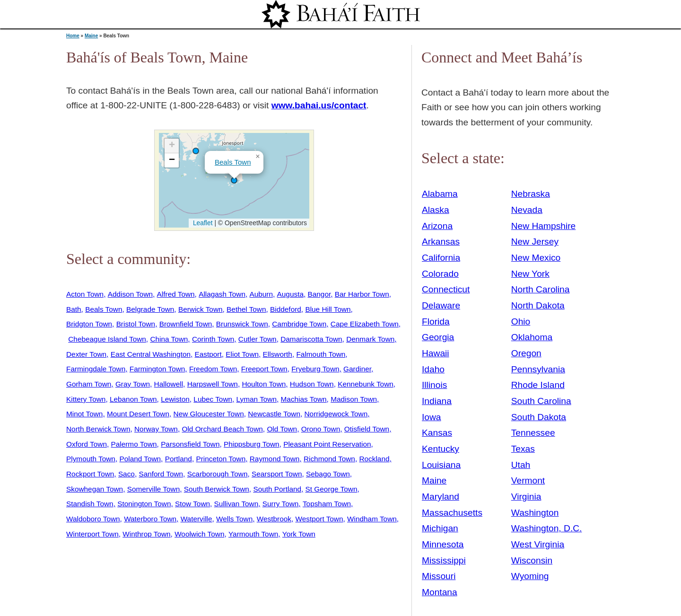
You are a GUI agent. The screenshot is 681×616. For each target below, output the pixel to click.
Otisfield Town (367, 429)
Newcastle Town (274, 414)
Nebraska (531, 194)
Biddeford (286, 309)
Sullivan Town (236, 504)
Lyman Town (257, 399)
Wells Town (234, 519)
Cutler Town (258, 339)
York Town (299, 534)
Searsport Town (277, 474)
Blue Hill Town (328, 309)
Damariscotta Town (311, 339)
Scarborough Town (218, 474)
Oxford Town (87, 444)
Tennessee (533, 433)
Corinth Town (213, 339)
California (441, 258)
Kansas (437, 433)
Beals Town (233, 162)
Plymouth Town (91, 459)
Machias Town (304, 399)
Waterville (196, 519)
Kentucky (441, 449)
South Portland (277, 489)
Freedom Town (213, 369)
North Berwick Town (98, 429)
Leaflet (202, 223)
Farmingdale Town (96, 369)
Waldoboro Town (93, 519)
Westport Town (319, 519)
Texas (523, 449)
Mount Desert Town (138, 414)
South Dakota (539, 417)
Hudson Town (312, 384)
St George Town (332, 489)
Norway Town (156, 429)
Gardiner (357, 369)
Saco (127, 474)
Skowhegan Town (95, 489)
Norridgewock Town (336, 414)
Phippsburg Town (252, 444)
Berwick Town (201, 309)
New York (530, 274)
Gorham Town (89, 384)
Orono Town (321, 429)
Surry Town (281, 504)
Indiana (437, 401)
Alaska (436, 210)
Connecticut (446, 289)
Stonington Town (144, 504)
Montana (440, 592)
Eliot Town (242, 354)
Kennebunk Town (366, 384)
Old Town (282, 429)
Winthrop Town (146, 534)
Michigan (440, 528)
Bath (74, 309)
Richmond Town (329, 459)
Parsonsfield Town (190, 444)
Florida (436, 321)
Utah (521, 465)
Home (73, 36)
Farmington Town (157, 369)
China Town (169, 339)
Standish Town (90, 504)
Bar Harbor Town (362, 294)
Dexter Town (86, 354)
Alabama (440, 194)
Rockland (374, 459)
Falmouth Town (321, 354)
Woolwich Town (199, 534)
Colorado (440, 274)
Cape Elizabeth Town (365, 324)
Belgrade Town (150, 309)
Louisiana (441, 465)
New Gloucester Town (209, 414)
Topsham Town (327, 504)
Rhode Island (538, 385)
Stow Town (192, 504)
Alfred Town (176, 294)
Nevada (527, 210)
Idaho (433, 369)
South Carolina (541, 401)
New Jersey (535, 242)
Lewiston (175, 399)
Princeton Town (221, 459)
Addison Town (130, 294)
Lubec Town (213, 399)
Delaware (441, 305)
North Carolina (541, 289)
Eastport (208, 354)
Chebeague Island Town (107, 339)
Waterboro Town (150, 519)
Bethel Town (246, 309)
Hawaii (436, 353)
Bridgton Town (89, 324)
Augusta (290, 294)
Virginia (526, 497)
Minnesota (443, 544)
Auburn (261, 294)
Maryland (441, 497)
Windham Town (372, 519)
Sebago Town (328, 474)
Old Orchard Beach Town (222, 429)
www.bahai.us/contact (319, 105)
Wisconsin (532, 560)
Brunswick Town (242, 324)
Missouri (439, 576)
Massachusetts (452, 513)
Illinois (434, 385)
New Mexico (536, 258)
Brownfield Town (186, 324)
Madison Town (354, 399)
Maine (91, 36)
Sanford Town (161, 474)
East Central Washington (151, 354)
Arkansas (441, 242)
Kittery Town (86, 399)
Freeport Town (264, 369)
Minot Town (84, 414)
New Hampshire (544, 226)
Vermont (528, 480)
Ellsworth (278, 354)
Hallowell (169, 384)
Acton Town (85, 294)
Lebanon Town (133, 399)
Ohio (521, 321)
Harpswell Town (213, 384)
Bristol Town (136, 324)
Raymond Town (275, 459)
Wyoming (530, 576)
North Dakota (538, 305)
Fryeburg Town (315, 369)
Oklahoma (532, 337)
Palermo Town (134, 444)
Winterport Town (92, 534)
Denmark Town (370, 339)
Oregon (526, 353)
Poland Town (140, 459)
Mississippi (444, 560)
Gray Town (133, 384)
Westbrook (274, 519)
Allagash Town (222, 294)
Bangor (319, 294)
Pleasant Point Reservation (327, 444)
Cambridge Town (299, 324)
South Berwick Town (217, 489)
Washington (535, 513)
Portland (179, 459)
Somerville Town (154, 489)
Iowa (432, 417)
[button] (196, 151)
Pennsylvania (538, 369)
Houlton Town (264, 384)
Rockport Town (90, 474)
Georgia (438, 337)
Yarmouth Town (253, 534)
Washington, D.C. (547, 528)
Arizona (437, 226)
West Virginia (538, 544)
